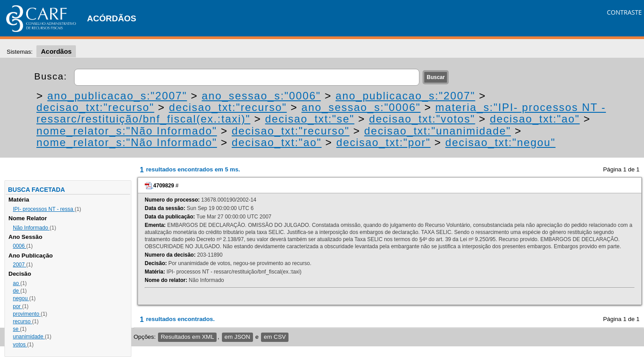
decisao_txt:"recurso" (95, 107)
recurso (22, 321)
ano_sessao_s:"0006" (261, 96)
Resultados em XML (187, 337)
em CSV (275, 337)
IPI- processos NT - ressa (44, 209)
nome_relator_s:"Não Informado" (127, 131)
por (18, 306)
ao (17, 283)
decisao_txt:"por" (383, 142)
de (17, 291)
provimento (27, 314)
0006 (20, 246)
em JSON (237, 337)
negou (21, 298)
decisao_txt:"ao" (535, 119)
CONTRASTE (624, 12)
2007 (20, 265)
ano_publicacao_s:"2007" (117, 96)
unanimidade (29, 337)
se (16, 329)
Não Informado (31, 228)
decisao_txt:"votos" (422, 119)
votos (20, 345)
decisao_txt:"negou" (500, 142)
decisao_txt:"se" (310, 119)
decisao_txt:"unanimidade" (438, 131)
